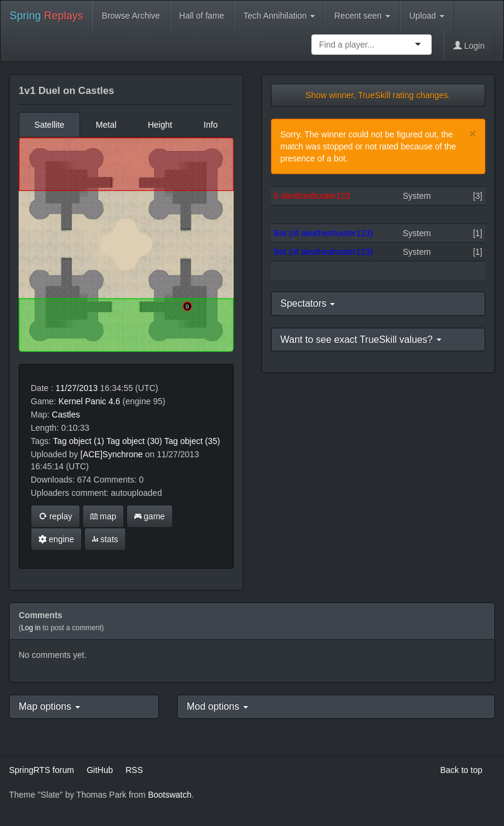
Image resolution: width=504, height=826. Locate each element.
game (150, 516)
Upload (427, 16)
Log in (31, 628)
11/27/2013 (76, 388)
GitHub (100, 770)
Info (210, 125)
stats (105, 539)
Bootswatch (170, 795)
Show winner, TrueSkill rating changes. (378, 95)
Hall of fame (202, 16)
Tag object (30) (135, 441)
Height (160, 125)
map (103, 516)
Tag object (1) (79, 441)
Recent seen (362, 16)
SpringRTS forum (42, 770)
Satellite (49, 125)
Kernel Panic (82, 401)
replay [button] (55, 516)
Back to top (461, 770)
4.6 (114, 401)
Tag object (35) (192, 441)
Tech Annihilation (279, 16)
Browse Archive (131, 16)
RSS (134, 770)
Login (469, 46)
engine (56, 539)
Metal (106, 125)
